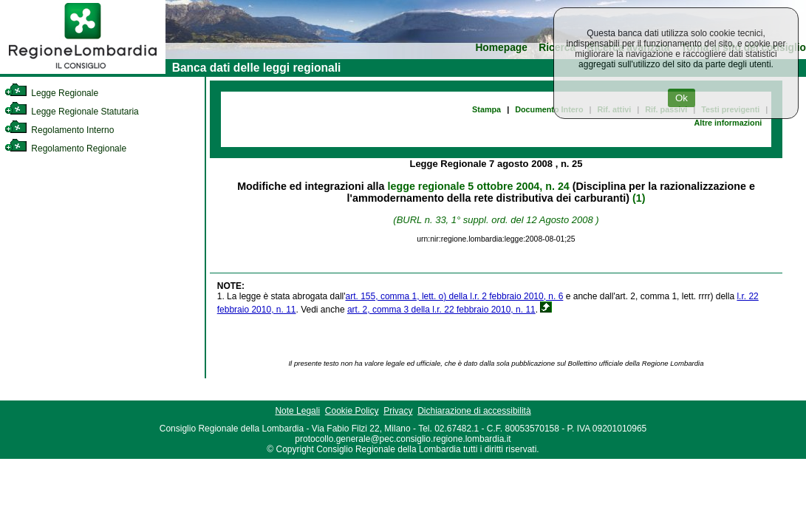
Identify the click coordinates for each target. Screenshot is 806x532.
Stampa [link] (486, 109)
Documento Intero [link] (549, 109)
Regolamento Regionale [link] (65, 149)
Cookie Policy (352, 411)
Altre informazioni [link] (728, 123)
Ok (682, 98)
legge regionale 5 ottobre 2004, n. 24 (479, 186)
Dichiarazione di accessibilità (474, 411)
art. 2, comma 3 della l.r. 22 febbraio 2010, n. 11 (441, 310)
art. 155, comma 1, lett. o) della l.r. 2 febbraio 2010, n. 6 (455, 296)
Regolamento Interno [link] (59, 130)
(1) (639, 198)
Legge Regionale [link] (51, 93)
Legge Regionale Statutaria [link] (72, 112)
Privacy (398, 411)
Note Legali (297, 411)
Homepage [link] (501, 48)
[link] (83, 71)
